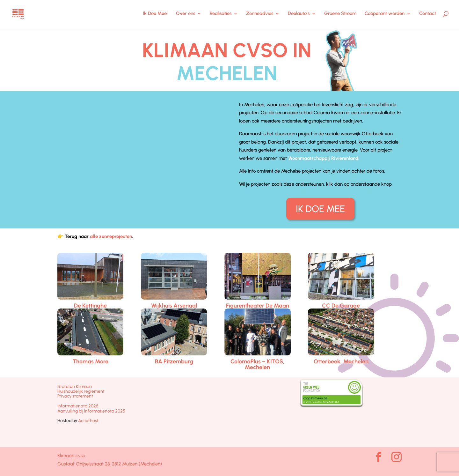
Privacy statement (75, 396)
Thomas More (91, 361)
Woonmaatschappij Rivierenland (323, 158)
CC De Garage (341, 306)
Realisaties (221, 14)
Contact (428, 14)
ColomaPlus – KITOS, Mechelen (258, 364)
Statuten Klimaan (75, 387)
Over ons (186, 14)
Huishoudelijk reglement (81, 391)
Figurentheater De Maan (258, 306)
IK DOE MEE (320, 209)
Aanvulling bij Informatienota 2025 (91, 411)
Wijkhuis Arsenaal (174, 306)
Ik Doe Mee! (155, 14)
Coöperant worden (385, 14)
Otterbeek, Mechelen (341, 361)
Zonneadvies (260, 14)
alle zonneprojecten (111, 236)
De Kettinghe (90, 306)
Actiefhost (88, 421)
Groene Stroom (340, 14)
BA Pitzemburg (174, 361)
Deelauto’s (299, 14)
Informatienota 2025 (78, 406)
